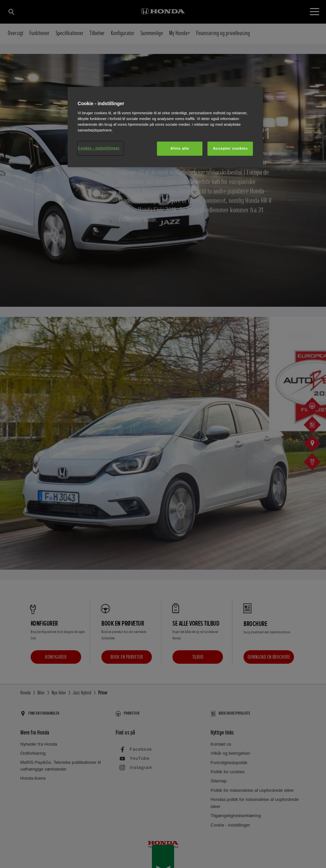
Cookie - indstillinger (99, 148)
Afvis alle (180, 148)
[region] (166, 127)
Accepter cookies (230, 148)
